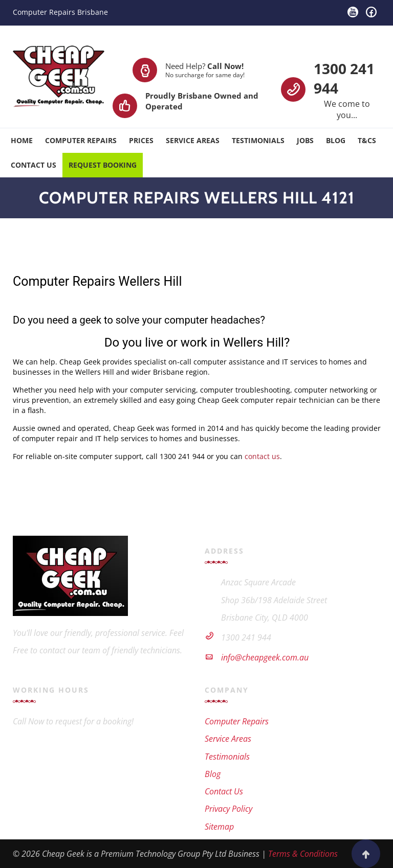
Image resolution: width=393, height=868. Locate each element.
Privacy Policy (228, 809)
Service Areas (193, 140)
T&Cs (367, 140)
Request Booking (103, 165)
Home (22, 140)
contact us (262, 456)
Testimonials (258, 140)
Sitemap (219, 827)
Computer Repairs (81, 140)
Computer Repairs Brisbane (60, 12)
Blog (336, 140)
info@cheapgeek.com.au (265, 657)
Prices (141, 140)
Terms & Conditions (303, 854)
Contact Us (34, 165)
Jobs (305, 140)
